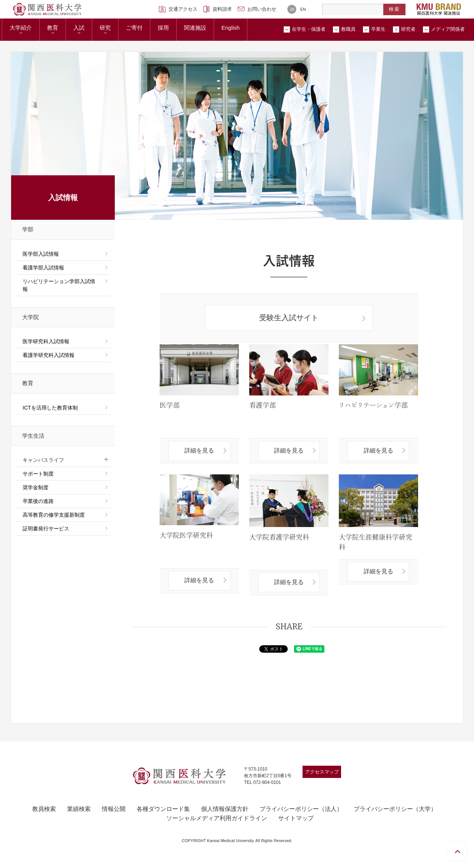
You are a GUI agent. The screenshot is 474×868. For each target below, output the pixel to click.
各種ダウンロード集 (163, 809)
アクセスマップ (322, 772)
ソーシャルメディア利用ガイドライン (217, 818)
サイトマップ (296, 818)
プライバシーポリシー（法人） (301, 809)
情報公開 (114, 809)
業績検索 (79, 809)
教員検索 (44, 809)
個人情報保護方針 (225, 809)
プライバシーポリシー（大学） (395, 809)
